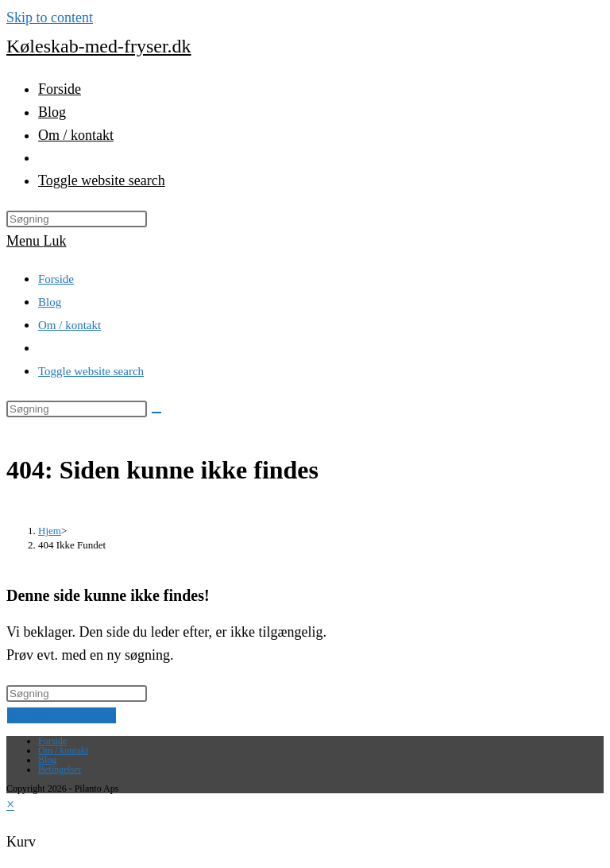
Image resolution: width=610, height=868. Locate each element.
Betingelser (60, 769)
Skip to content (50, 17)
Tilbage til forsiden (62, 715)
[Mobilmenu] (37, 241)
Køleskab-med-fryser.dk (99, 46)
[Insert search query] (77, 219)
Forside (56, 279)
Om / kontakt (69, 325)
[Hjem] (50, 531)
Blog (50, 302)
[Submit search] (156, 413)
